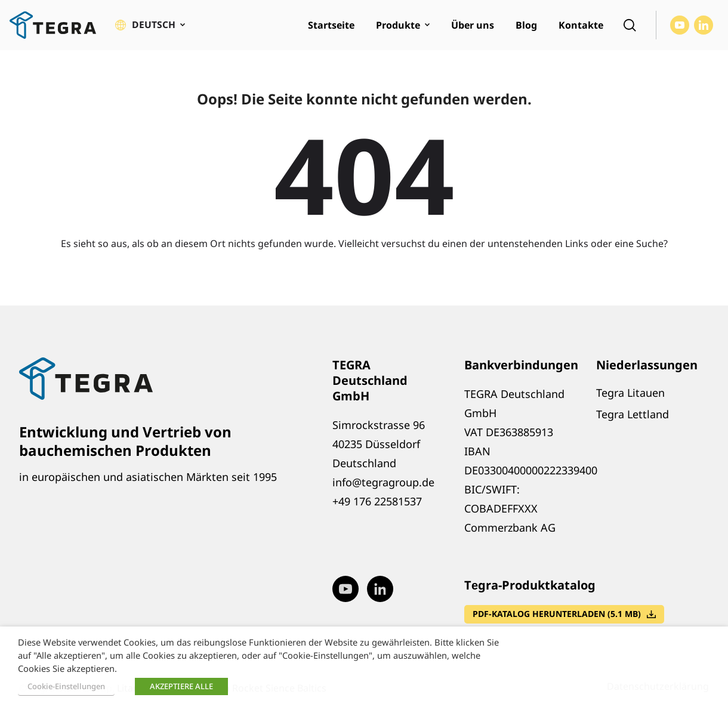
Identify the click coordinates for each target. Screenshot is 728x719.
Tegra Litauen (630, 397)
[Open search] (630, 27)
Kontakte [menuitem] (581, 27)
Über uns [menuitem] (473, 27)
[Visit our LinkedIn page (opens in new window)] (704, 27)
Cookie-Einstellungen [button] (66, 686)
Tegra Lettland (633, 419)
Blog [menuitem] (526, 27)
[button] (150, 27)
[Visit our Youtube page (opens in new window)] (680, 27)
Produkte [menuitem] (398, 27)
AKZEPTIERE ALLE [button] (181, 686)
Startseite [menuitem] (331, 27)
